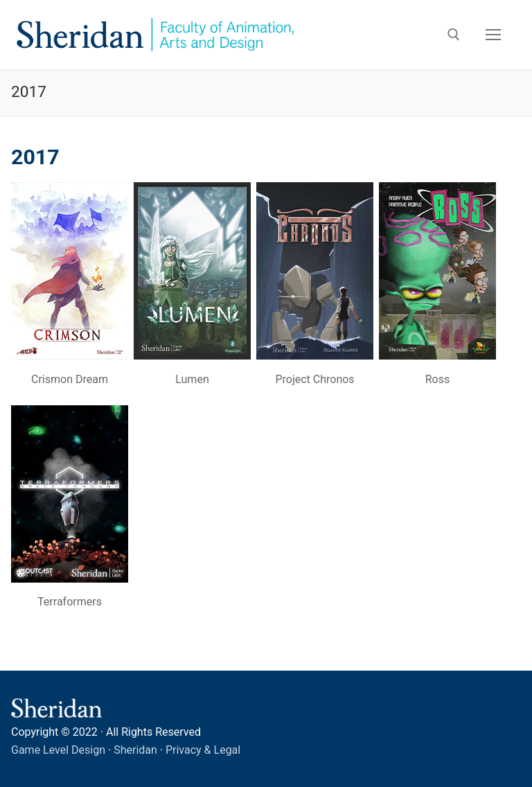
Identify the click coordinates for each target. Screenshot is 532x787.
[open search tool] (454, 35)
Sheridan (135, 750)
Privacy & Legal (203, 750)
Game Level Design (58, 750)
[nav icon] (493, 35)
